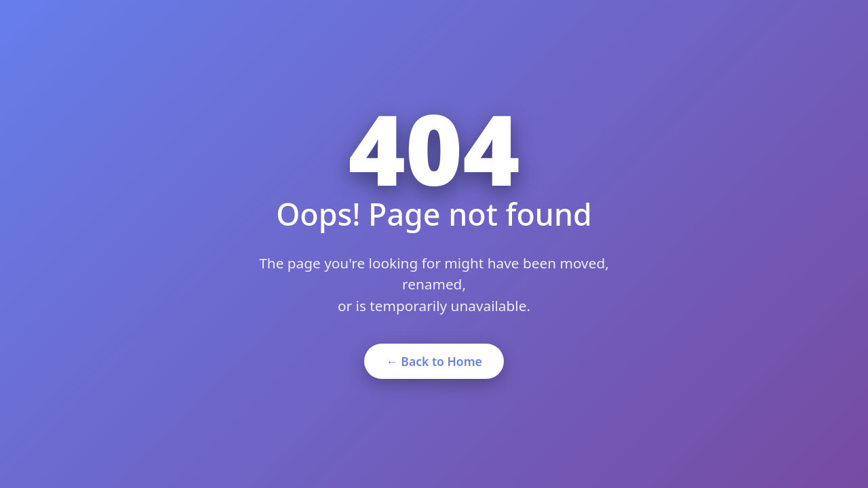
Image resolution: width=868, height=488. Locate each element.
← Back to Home (434, 361)
